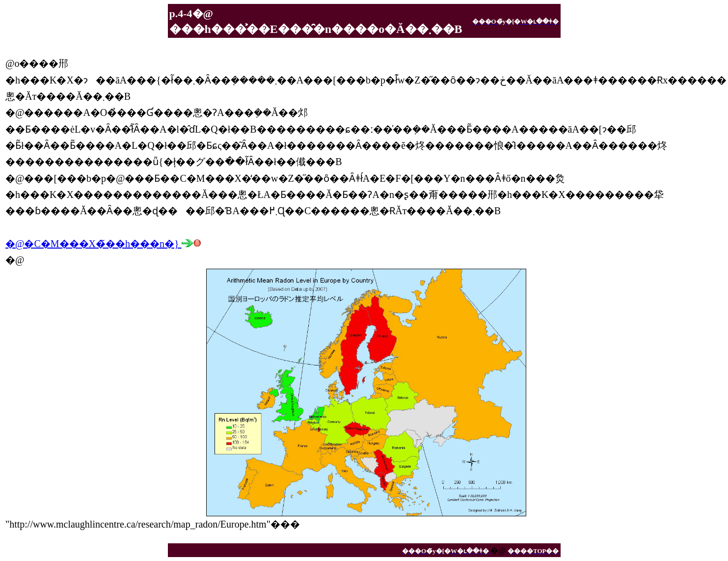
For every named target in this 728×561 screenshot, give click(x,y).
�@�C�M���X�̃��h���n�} (103, 244)
